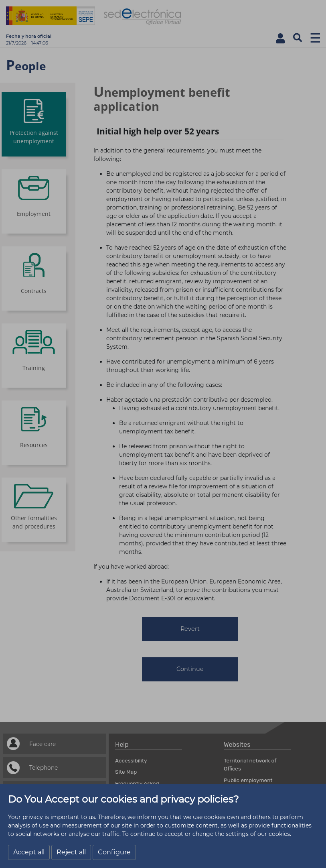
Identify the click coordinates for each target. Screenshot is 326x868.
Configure (114, 852)
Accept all (29, 852)
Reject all (71, 852)
